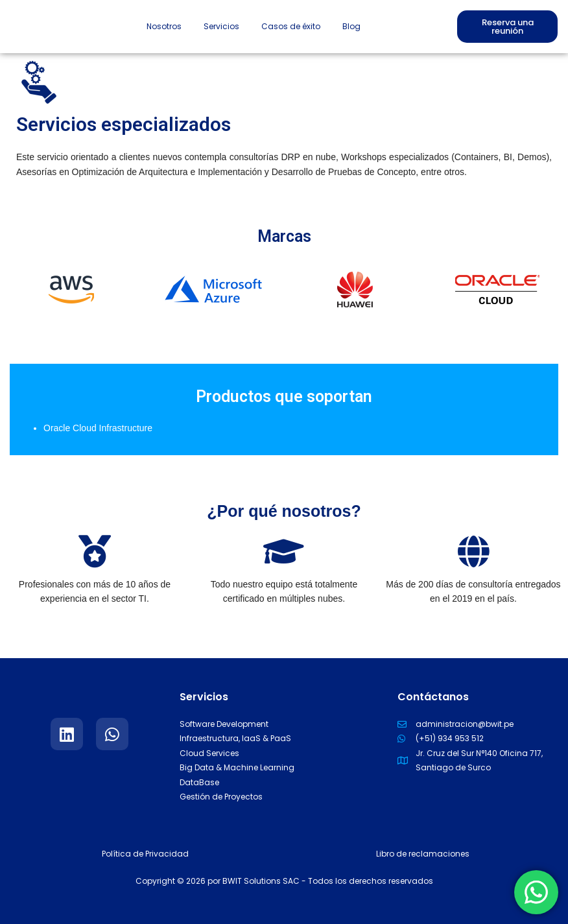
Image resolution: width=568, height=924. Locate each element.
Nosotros (164, 26)
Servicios (221, 26)
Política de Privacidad (145, 854)
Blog (351, 26)
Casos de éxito (291, 26)
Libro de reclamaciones (423, 854)
